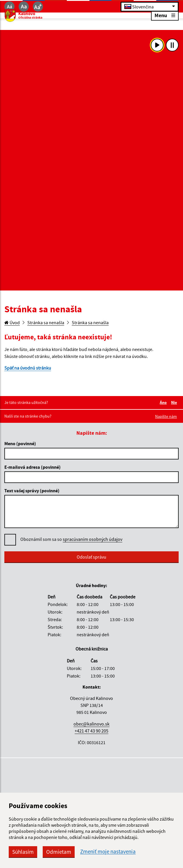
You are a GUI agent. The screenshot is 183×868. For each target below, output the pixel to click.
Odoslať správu (92, 557)
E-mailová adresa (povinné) (33, 467)
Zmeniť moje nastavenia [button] (108, 852)
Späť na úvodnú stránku (28, 368)
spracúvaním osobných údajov (93, 539)
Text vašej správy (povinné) (32, 491)
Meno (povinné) (20, 443)
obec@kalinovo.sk (92, 724)
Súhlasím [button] (23, 852)
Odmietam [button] (59, 852)
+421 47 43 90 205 (92, 731)
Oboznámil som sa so (71, 539)
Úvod (12, 322)
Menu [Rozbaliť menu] (165, 15)
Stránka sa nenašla (46, 322)
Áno (164, 402)
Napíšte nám (166, 416)
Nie (175, 402)
